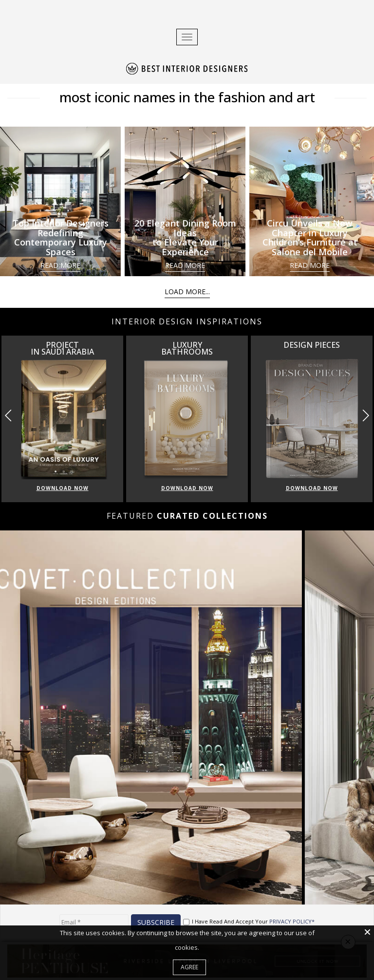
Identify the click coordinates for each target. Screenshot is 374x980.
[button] (365, 415)
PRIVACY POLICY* (292, 921)
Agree (189, 967)
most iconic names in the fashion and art (187, 97)
